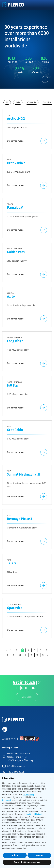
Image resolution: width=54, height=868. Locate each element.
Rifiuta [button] (15, 855)
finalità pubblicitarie (34, 814)
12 (32, 655)
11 (26, 655)
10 (20, 655)
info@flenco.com (16, 766)
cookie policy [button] (28, 794)
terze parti (7, 800)
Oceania (32, 102)
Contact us (27, 697)
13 (37, 655)
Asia (18, 102)
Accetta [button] (39, 855)
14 (43, 655)
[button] (50, 778)
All (7, 102)
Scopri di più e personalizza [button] (27, 862)
